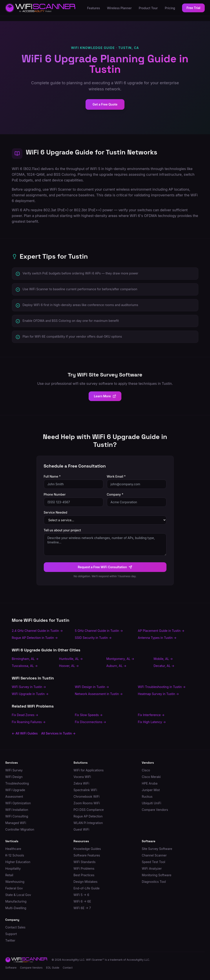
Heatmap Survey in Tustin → (158, 694)
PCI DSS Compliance (89, 810)
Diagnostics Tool (154, 882)
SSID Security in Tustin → (93, 638)
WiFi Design (14, 777)
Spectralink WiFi (85, 790)
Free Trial (193, 8)
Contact (68, 968)
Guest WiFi (81, 829)
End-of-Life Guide (86, 888)
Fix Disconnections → (90, 722)
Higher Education (18, 862)
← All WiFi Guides (25, 733)
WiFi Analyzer (152, 868)
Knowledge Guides (87, 849)
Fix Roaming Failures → (29, 722)
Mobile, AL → (163, 659)
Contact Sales (15, 927)
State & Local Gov (18, 895)
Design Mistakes (85, 882)
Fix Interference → (151, 715)
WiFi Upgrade (15, 790)
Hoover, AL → (69, 666)
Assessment (14, 796)
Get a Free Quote (105, 104)
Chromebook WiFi (86, 796)
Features (93, 8)
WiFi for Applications (89, 770)
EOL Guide (53, 968)
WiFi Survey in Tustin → (29, 687)
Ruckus (147, 796)
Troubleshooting (17, 783)
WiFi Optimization (18, 803)
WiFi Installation (17, 810)
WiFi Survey (14, 770)
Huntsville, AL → (71, 659)
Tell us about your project (62, 530)
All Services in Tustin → (58, 733)
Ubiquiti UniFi (152, 803)
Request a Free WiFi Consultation (105, 567)
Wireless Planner (119, 8)
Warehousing (15, 882)
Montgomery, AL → (120, 659)
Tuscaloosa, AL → (25, 666)
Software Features (87, 855)
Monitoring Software (157, 875)
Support (11, 934)
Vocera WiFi (82, 777)
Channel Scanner (154, 855)
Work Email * (116, 476)
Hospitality (13, 868)
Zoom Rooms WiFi (87, 803)
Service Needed (56, 512)
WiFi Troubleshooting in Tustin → (162, 687)
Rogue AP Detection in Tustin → (35, 638)
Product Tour (148, 8)
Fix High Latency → (152, 722)
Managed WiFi (16, 823)
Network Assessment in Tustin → (99, 694)
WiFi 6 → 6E (82, 901)
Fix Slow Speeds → (89, 715)
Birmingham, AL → (25, 659)
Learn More (105, 396)
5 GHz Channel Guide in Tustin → (99, 631)
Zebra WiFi (81, 783)
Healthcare (13, 849)
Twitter (10, 940)
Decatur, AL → (164, 666)
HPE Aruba (150, 783)
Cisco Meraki (151, 777)
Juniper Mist (151, 790)
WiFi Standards (84, 862)
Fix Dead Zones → (25, 715)
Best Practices (84, 875)
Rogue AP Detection (88, 816)
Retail (9, 875)
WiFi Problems (84, 868)
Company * (115, 494)
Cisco (146, 770)
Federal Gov (14, 888)
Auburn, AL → (116, 666)
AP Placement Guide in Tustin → (161, 631)
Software (11, 968)
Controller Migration (20, 829)
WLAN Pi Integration (88, 823)
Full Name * (52, 476)
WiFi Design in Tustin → (92, 687)
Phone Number (55, 494)
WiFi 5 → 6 (81, 895)
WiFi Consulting (17, 816)
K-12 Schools (15, 855)
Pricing (170, 8)
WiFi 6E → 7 (82, 908)
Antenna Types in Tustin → (157, 638)
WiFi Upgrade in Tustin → (30, 694)
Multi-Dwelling (16, 908)
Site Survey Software (157, 849)
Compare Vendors (155, 810)
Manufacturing (16, 901)
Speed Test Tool (154, 862)
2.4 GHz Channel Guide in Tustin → (37, 631)
